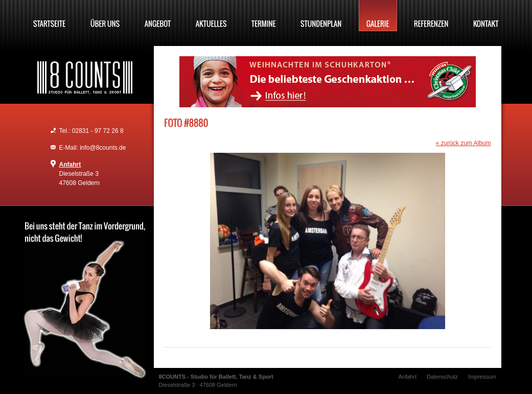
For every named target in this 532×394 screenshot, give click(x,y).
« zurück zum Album (463, 143)
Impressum (482, 377)
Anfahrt (70, 165)
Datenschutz (442, 377)
